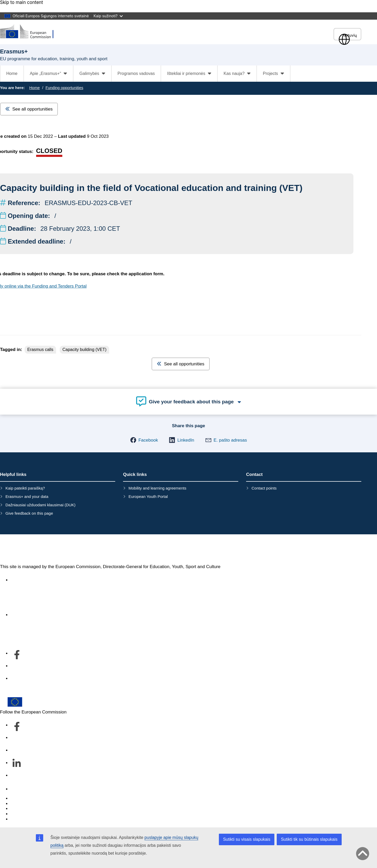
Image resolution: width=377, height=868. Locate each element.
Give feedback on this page (29, 513)
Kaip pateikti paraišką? (25, 488)
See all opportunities (29, 109)
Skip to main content (21, 2)
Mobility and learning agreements (157, 488)
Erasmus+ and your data (27, 496)
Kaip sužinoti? (108, 16)
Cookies (18, 809)
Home (12, 73)
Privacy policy (24, 814)
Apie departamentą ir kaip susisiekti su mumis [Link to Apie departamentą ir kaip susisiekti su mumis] (56, 615)
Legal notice (23, 819)
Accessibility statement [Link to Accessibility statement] (33, 580)
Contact (18, 789)
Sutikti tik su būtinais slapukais (309, 839)
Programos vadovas (136, 73)
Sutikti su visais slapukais (247, 839)
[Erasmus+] (30, 32)
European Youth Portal (148, 496)
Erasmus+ (23, 549)
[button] (144, 440)
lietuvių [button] (347, 35)
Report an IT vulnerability (35, 798)
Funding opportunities (64, 88)
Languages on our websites (38, 804)
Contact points (264, 488)
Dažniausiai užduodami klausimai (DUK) (41, 505)
